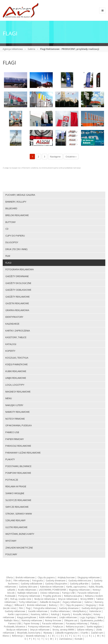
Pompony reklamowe (29, 596)
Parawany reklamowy (77, 624)
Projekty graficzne (52, 596)
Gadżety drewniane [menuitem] (17, 276)
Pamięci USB (68, 593)
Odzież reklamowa (50, 593)
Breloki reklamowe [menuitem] (17, 215)
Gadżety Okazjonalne (56, 584)
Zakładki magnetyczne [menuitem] (19, 548)
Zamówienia (66, 639)
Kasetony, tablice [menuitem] (16, 337)
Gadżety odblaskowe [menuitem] (18, 290)
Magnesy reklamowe (79, 590)
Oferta (9, 577)
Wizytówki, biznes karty (29, 633)
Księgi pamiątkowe (27, 617)
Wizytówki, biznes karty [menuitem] (20, 534)
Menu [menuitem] (9, 398)
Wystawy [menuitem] (11, 541)
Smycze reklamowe (68, 599)
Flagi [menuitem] (8, 263)
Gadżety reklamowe (15, 611)
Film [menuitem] (8, 256)
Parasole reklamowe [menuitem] (18, 446)
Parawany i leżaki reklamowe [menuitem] (23, 453)
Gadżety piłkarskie (79, 584)
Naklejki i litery (11, 620)
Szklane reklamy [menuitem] (15, 520)
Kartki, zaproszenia (76, 587)
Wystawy (48, 633)
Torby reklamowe (28, 602)
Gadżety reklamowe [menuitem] (18, 297)
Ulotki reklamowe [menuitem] (16, 527)
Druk (8, 581)
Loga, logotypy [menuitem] (15, 385)
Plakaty (94, 624)
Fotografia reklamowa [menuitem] (20, 269)
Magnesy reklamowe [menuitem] (18, 392)
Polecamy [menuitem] (11, 554)
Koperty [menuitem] (10, 351)
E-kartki (84, 633)
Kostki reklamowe (27, 590)
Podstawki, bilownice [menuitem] (18, 466)
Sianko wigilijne (94, 627)
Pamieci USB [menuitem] (12, 432)
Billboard (19, 605)
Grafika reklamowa (60, 611)
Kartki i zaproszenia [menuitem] (18, 331)
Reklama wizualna (73, 596)
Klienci (6, 636)
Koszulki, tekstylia (82, 614)
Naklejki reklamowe (27, 593)
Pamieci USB (15, 624)
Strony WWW (87, 599)
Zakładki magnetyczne (66, 633)
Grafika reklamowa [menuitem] (17, 310)
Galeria (31, 49)
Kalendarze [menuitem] (12, 324)
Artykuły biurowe (66, 577)
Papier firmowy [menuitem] (15, 439)
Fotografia (38, 581)
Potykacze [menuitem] (12, 480)
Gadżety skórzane (28, 587)
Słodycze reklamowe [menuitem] (18, 500)
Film (21, 608)
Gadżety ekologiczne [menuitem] (18, 283)
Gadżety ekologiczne (92, 608)
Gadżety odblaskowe (31, 584)
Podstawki (10, 596)
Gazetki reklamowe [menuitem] (17, 303)
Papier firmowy (31, 624)
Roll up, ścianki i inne (21, 599)
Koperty (66, 614)
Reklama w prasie (75, 627)
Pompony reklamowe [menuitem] (18, 473)
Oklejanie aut (71, 620)
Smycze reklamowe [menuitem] (17, 507)
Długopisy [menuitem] (12, 242)
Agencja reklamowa (13, 49)
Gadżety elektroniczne (80, 581)
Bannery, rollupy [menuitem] (16, 202)
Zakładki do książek (50, 602)
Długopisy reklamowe (89, 577)
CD (61, 605)
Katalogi (55, 614)
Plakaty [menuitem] (10, 459)
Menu (101, 617)
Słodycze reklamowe (45, 599)
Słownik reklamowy (35, 636)
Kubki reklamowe (48, 617)
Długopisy (91, 605)
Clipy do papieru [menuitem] (15, 236)
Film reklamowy (21, 581)
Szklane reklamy (85, 630)
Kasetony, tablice (39, 614)
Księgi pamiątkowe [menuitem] (17, 364)
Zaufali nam (97, 633)
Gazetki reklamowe (38, 611)
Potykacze (58, 627)
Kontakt (79, 639)
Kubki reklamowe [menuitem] (16, 371)
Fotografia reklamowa (45, 608)
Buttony (53, 605)
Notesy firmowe (53, 620)
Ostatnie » (71, 157)
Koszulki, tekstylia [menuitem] (17, 358)
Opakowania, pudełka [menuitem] (19, 425)
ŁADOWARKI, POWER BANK (52, 590)
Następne (55, 157)
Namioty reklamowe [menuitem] (18, 412)
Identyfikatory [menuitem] (14, 317)
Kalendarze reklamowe (52, 587)
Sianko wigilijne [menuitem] (15, 493)
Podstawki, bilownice (15, 627)
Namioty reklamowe (32, 620)
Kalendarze (95, 611)
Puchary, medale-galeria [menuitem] (20, 195)
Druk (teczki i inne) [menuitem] (16, 249)
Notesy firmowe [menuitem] (15, 419)
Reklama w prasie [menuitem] (16, 486)
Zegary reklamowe (72, 602)
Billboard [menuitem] (11, 208)
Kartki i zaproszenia (18, 614)
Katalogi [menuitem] (11, 344)
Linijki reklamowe (68, 617)
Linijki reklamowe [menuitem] (16, 378)
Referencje (17, 636)
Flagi (28, 608)
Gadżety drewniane (56, 581)
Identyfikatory (80, 611)
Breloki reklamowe (25, 577)
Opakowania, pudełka (91, 620)
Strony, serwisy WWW (63, 630)
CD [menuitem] (7, 229)
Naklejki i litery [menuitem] (14, 405)
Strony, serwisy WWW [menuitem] (19, 514)
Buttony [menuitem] (11, 222)
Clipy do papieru (46, 577)
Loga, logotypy (87, 617)
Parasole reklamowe (88, 593)
